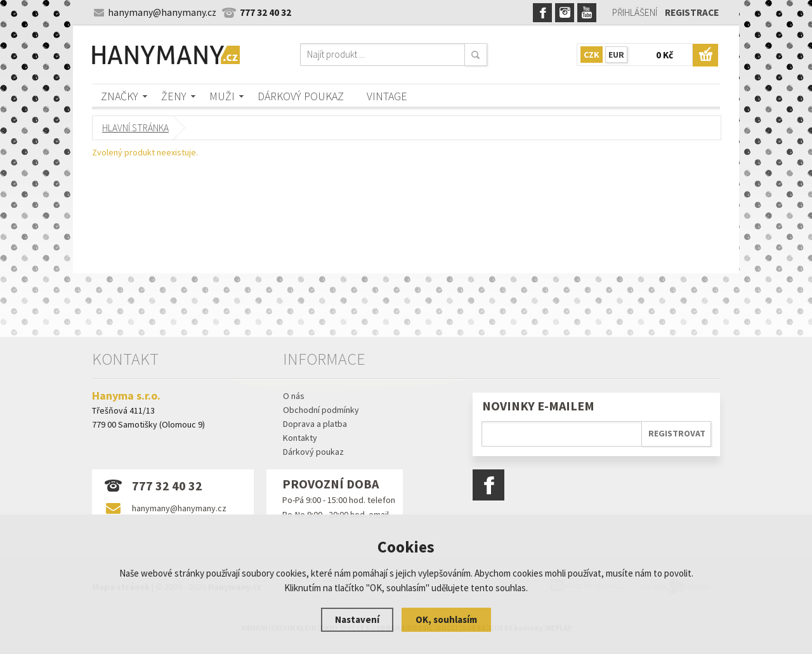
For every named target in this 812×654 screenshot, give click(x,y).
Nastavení (357, 619)
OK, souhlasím (446, 619)
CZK (592, 55)
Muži (222, 96)
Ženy (174, 96)
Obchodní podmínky (321, 410)
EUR (616, 55)
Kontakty (300, 438)
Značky (120, 96)
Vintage (387, 96)
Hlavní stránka (135, 128)
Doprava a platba (315, 424)
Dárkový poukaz (301, 96)
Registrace (692, 12)
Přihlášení (635, 12)
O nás (294, 396)
